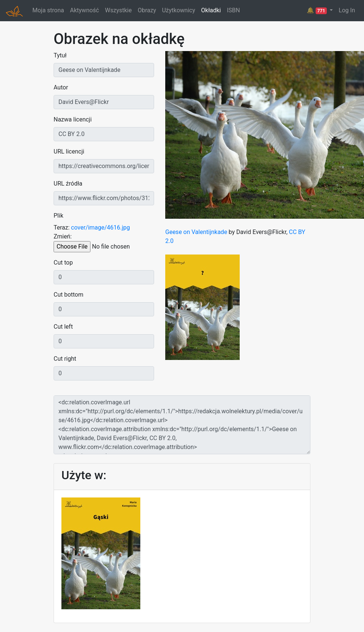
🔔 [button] (317, 10)
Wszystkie (118, 10)
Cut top (63, 263)
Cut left (63, 327)
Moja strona (48, 10)
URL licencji (69, 151)
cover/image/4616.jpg (100, 227)
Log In (347, 10)
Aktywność (84, 10)
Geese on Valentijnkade (196, 232)
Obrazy (147, 10)
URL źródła (68, 184)
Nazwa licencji (73, 119)
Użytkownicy (178, 10)
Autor (61, 87)
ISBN (233, 10)
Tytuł (60, 55)
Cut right (65, 359)
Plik (58, 216)
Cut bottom (68, 295)
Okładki (211, 10)
